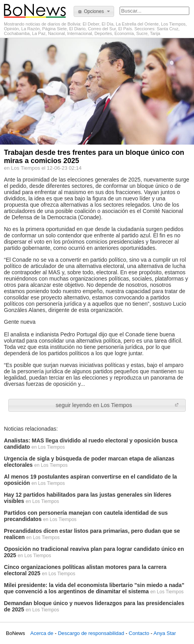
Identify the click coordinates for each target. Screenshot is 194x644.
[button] (94, 11)
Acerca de (42, 633)
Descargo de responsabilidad (91, 633)
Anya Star (165, 633)
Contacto (139, 633)
